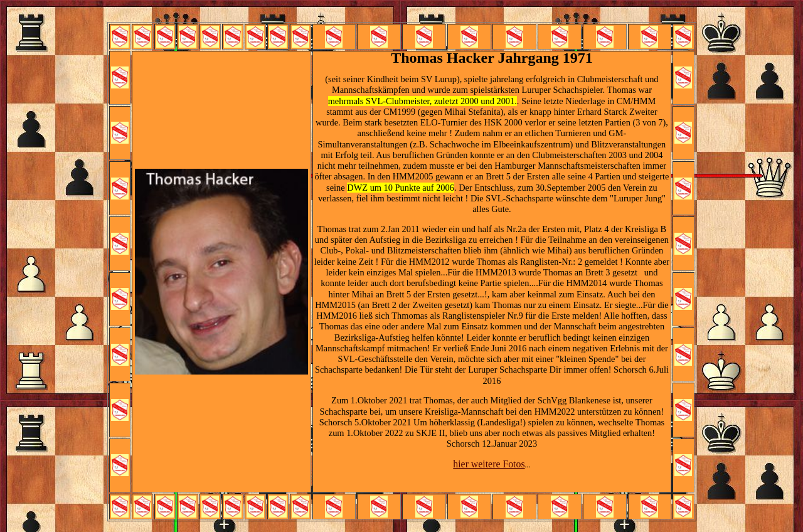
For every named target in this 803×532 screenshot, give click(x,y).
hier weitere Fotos (489, 464)
